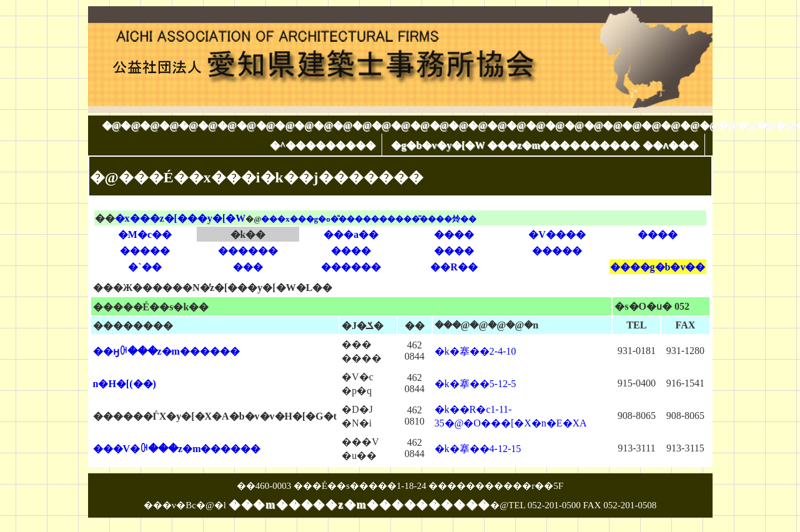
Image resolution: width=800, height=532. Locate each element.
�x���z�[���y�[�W (180, 218)
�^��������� (323, 145)
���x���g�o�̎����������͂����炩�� (369, 219)
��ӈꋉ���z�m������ (166, 351)
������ (248, 251)
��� (248, 267)
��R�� (454, 267)
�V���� (557, 234)
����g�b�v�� (658, 267)
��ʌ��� (670, 145)
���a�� (351, 234)
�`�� (145, 267)
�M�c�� (145, 234)
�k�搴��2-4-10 (476, 351)
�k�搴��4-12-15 (478, 449)
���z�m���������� (563, 145)
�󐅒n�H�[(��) (125, 384)
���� (454, 234)
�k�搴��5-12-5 (476, 384)
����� (145, 251)
